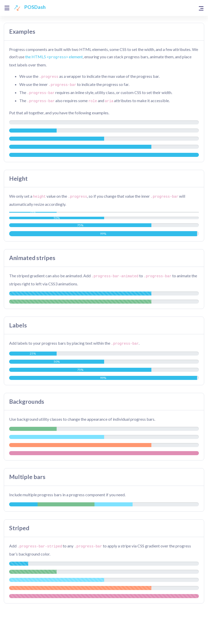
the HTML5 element (54, 57)
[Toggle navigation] (201, 8)
